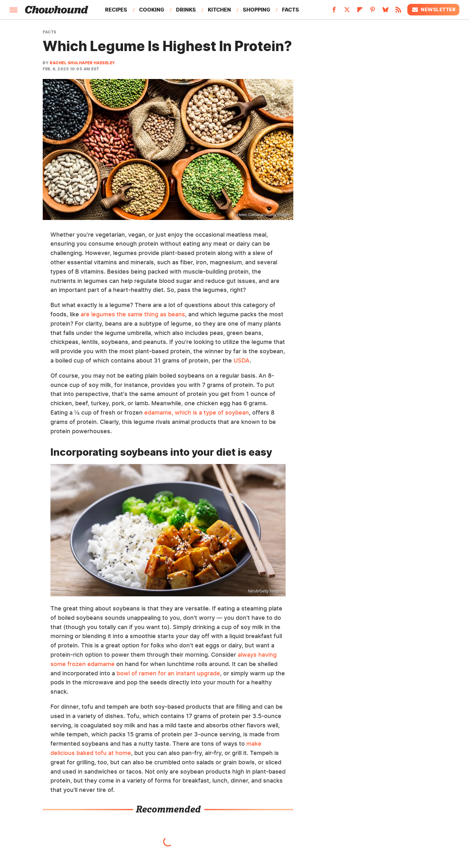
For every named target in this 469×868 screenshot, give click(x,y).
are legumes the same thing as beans (133, 314)
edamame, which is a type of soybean (197, 412)
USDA (242, 360)
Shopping (257, 10)
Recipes (116, 10)
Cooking (152, 10)
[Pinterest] (373, 12)
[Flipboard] (360, 12)
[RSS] (398, 12)
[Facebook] (334, 12)
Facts (291, 10)
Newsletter (433, 10)
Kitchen (219, 10)
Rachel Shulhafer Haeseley (83, 63)
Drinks (186, 10)
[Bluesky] (385, 12)
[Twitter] (347, 12)
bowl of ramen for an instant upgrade (168, 673)
